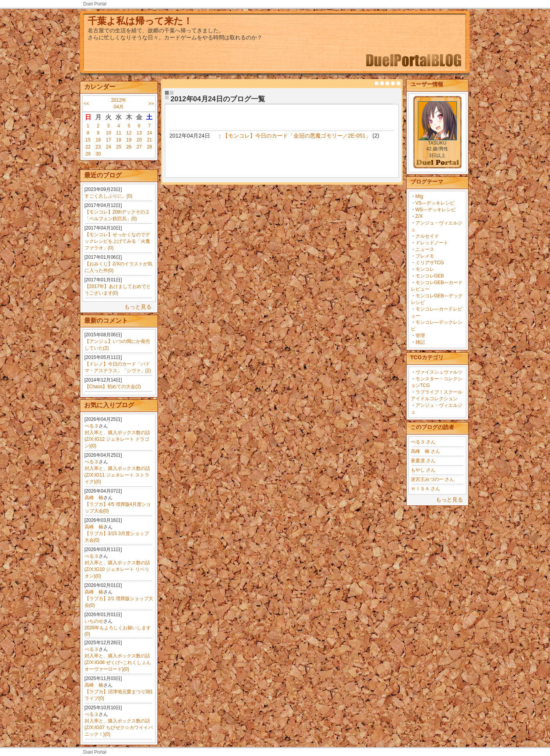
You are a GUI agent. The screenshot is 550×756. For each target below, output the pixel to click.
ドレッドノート (432, 243)
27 (139, 147)
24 (109, 147)
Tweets (90, 166)
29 (88, 154)
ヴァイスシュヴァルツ (439, 372)
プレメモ (425, 256)
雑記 (420, 342)
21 (149, 140)
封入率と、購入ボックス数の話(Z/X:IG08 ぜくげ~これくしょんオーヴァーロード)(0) (118, 662)
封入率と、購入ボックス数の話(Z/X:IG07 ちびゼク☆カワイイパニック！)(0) (119, 728)
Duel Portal (95, 4)
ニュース (425, 249)
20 (139, 140)
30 (98, 154)
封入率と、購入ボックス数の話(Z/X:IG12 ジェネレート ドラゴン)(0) (117, 439)
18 (119, 140)
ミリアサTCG (430, 263)
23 (98, 147)
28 (149, 147)
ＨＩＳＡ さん (425, 489)
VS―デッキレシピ (435, 203)
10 (109, 133)
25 (119, 147)
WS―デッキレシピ (436, 210)
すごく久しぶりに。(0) (109, 196)
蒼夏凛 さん (423, 461)
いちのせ (94, 621)
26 (129, 147)
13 (139, 133)
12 (129, 133)
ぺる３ (92, 426)
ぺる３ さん (423, 442)
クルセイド (427, 236)
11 (119, 133)
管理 (420, 336)
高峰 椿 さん (425, 451)
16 (98, 140)
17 (109, 140)
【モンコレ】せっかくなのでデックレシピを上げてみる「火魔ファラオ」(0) (117, 241)
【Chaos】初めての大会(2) (113, 387)
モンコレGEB (430, 276)
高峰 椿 (94, 498)
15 (88, 140)
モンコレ (425, 269)
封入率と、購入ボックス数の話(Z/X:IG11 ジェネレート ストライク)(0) (117, 475)
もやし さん (423, 470)
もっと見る (138, 307)
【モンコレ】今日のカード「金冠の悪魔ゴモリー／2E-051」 (297, 136)
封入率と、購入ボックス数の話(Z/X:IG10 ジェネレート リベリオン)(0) (117, 569)
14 (149, 133)
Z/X (419, 216)
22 (88, 147)
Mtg (419, 196)
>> (151, 104)
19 (129, 140)
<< (87, 104)
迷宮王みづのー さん (432, 479)
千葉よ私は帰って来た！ (140, 21)
